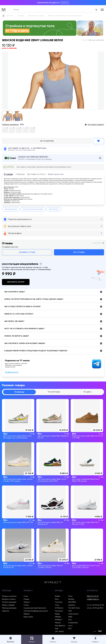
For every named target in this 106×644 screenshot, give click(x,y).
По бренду (19, 392)
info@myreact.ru (93, 599)
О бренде (20, 174)
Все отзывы (79, 252)
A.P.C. (70, 620)
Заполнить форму (16, 282)
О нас (26, 596)
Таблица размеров (10, 125)
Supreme (72, 605)
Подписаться (12, 373)
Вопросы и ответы (9, 599)
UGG (70, 611)
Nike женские (54, 209)
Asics (57, 599)
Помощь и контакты (9, 596)
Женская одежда (11, 209)
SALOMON (72, 602)
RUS (22, 125)
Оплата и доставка (9, 602)
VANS (70, 617)
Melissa (58, 623)
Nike (57, 629)
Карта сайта (28, 617)
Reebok (71, 599)
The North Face (74, 608)
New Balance (60, 626)
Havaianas (59, 611)
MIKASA (58, 617)
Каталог (10, 16)
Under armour (73, 614)
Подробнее (65, 3)
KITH (70, 629)
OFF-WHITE (59, 632)
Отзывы (26, 599)
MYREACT (59, 620)
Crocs (57, 605)
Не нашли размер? (96, 125)
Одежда (21, 16)
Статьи (26, 605)
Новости (27, 602)
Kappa (57, 614)
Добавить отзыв (27, 252)
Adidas (58, 596)
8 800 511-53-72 (93, 596)
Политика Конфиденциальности (36, 611)
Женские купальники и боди (33, 209)
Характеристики (56, 174)
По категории (54, 392)
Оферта (27, 614)
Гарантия (6, 611)
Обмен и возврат (8, 605)
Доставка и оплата (36, 174)
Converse (59, 602)
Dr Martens (59, 608)
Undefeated (73, 623)
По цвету (88, 392)
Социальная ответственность (35, 608)
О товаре (8, 174)
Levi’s (70, 626)
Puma (70, 596)
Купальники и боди (36, 16)
